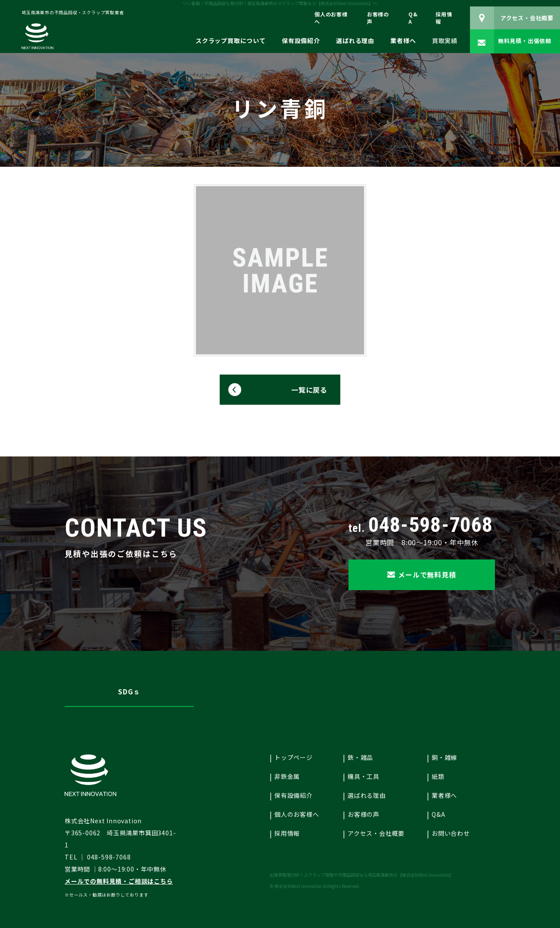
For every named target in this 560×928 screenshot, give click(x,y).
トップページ (294, 757)
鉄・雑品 (360, 757)
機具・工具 (364, 776)
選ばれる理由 (355, 41)
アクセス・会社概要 (376, 833)
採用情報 (444, 18)
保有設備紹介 (301, 41)
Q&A (413, 18)
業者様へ (403, 41)
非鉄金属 (287, 776)
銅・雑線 (444, 757)
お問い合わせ (451, 833)
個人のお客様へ (331, 18)
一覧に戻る (309, 390)
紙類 (438, 776)
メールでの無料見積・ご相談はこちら (119, 881)
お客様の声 (378, 18)
